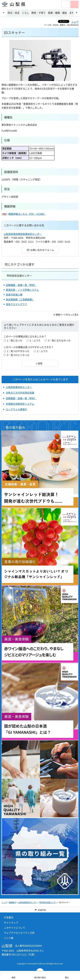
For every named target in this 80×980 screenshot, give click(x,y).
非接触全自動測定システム (20, 404)
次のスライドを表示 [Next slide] (77, 13)
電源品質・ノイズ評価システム (22, 290)
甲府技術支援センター (19, 276)
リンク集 (9, 938)
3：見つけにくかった (18, 355)
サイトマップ (11, 923)
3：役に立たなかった (59, 340)
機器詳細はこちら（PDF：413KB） (27, 214)
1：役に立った (15, 340)
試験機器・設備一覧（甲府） (21, 285)
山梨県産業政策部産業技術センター (23, 234)
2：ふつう (35, 340)
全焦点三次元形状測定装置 (20, 393)
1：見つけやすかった (18, 351)
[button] (66, 4)
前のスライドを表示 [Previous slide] (3, 13)
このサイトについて (15, 928)
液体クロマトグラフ (16, 304)
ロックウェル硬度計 (16, 409)
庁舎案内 (9, 917)
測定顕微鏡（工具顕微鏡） (20, 299)
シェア (75, 22)
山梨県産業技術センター (19, 387)
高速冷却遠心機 (14, 295)
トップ (4, 902)
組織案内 (12, 902)
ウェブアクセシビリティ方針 (19, 933)
